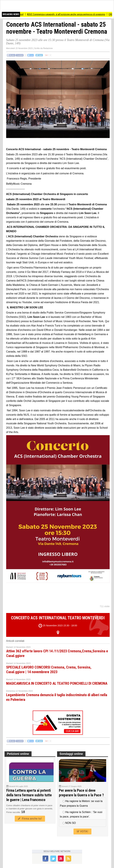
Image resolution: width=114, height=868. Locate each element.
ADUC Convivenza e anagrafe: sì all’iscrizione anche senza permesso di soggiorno (68, 14)
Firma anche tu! (30, 819)
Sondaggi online (71, 754)
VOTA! (82, 831)
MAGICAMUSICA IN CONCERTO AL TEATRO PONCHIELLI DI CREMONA (57, 683)
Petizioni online (18, 754)
